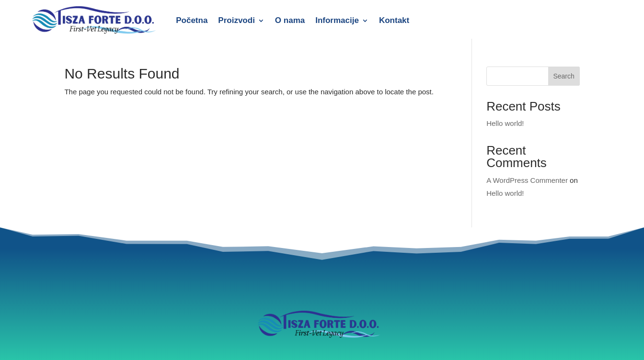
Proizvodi (236, 20)
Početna (192, 20)
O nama (290, 20)
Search (563, 76)
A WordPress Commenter (527, 180)
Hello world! (505, 123)
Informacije (337, 20)
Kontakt (394, 20)
